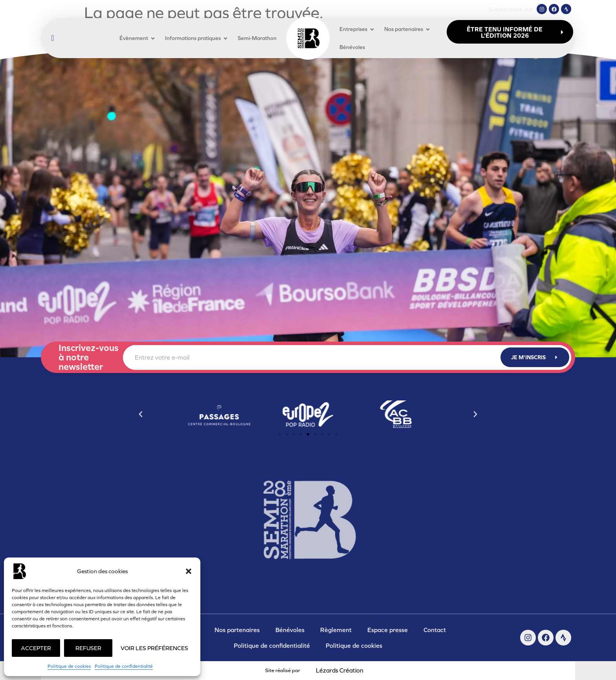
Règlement (336, 630)
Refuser (88, 648)
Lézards (340, 670)
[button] (189, 571)
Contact (435, 630)
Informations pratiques (197, 38)
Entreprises (357, 29)
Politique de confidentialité (124, 666)
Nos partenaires (407, 29)
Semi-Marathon (257, 38)
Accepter (36, 648)
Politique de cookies (69, 666)
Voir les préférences (154, 648)
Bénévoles (352, 47)
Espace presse (388, 630)
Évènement (137, 38)
